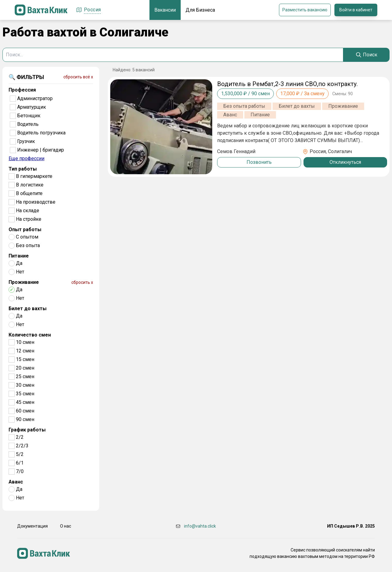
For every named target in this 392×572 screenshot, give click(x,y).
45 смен (25, 402)
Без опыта (28, 245)
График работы (27, 430)
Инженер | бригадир (41, 150)
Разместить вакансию (305, 10)
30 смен (25, 385)
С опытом (27, 237)
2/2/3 (22, 446)
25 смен (25, 376)
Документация (32, 526)
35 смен (25, 394)
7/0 (20, 471)
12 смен (25, 351)
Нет (20, 272)
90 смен (25, 419)
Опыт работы (25, 230)
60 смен (25, 411)
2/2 (20, 437)
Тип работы (23, 169)
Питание (19, 256)
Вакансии (165, 10)
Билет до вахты (28, 309)
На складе (28, 211)
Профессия (22, 90)
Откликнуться (345, 162)
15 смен (25, 359)
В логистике (30, 185)
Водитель (28, 124)
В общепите (29, 193)
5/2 (20, 454)
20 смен (25, 368)
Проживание (24, 282)
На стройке (29, 219)
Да (19, 263)
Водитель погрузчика (41, 133)
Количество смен (30, 335)
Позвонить (259, 162)
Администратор (35, 98)
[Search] (366, 55)
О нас (66, 526)
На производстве (36, 202)
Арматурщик (32, 107)
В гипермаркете (34, 176)
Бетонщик (29, 116)
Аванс (16, 482)
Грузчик (26, 141)
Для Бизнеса (200, 10)
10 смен (25, 342)
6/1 (20, 463)
